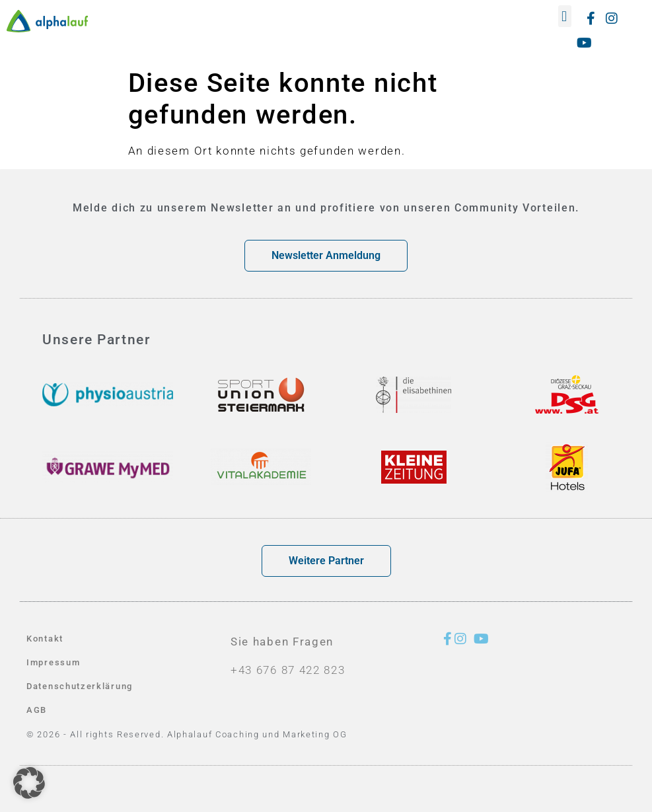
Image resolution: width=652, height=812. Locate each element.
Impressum (53, 662)
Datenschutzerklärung (80, 686)
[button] (565, 16)
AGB (37, 710)
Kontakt (45, 639)
